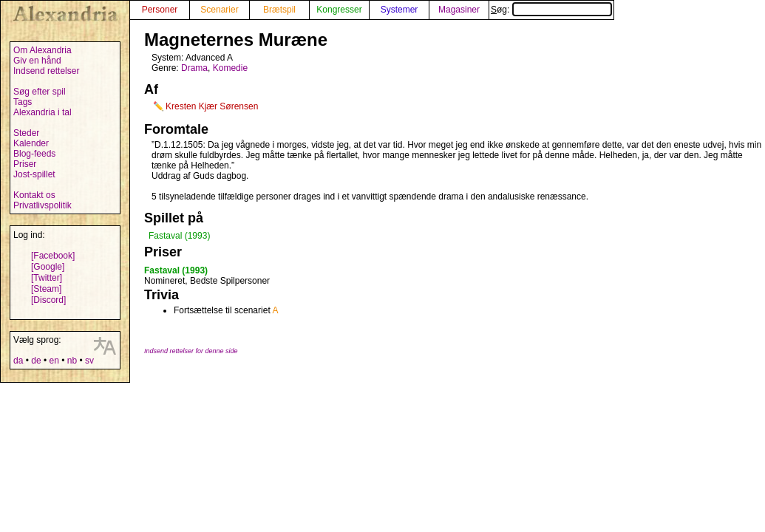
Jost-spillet (34, 174)
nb (72, 361)
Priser (25, 164)
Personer (160, 10)
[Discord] (48, 300)
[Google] (48, 267)
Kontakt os (34, 195)
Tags (23, 102)
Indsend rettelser (46, 71)
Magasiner (459, 10)
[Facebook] (53, 256)
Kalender (31, 143)
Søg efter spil (40, 92)
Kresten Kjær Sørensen (212, 106)
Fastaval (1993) (179, 236)
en (54, 361)
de (36, 361)
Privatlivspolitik (42, 205)
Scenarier (219, 10)
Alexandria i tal (42, 112)
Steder (26, 133)
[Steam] (46, 289)
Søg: (551, 10)
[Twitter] (47, 278)
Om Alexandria (42, 50)
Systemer (399, 10)
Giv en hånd (37, 61)
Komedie (230, 68)
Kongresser (339, 10)
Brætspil (279, 10)
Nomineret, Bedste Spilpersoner (207, 281)
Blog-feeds (34, 154)
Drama (194, 68)
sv (89, 361)
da (18, 361)
